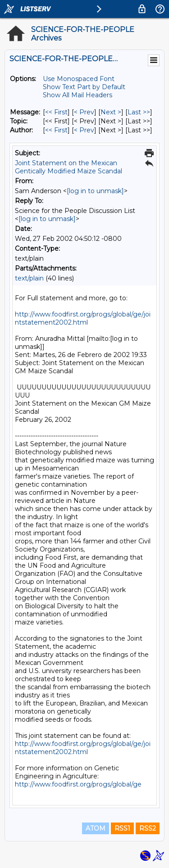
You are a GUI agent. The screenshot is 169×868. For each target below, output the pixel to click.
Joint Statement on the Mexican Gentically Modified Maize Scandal (69, 167)
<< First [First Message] (56, 112)
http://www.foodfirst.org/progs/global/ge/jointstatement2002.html (83, 318)
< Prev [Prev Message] (84, 112)
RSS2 (148, 828)
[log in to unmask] (95, 191)
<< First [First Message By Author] (56, 130)
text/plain (29, 278)
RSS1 (122, 828)
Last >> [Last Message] (139, 112)
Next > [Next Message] (111, 112)
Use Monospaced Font (79, 79)
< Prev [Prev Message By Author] (84, 130)
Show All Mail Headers (78, 95)
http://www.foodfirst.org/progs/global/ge (78, 784)
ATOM (96, 828)
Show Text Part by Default (84, 87)
